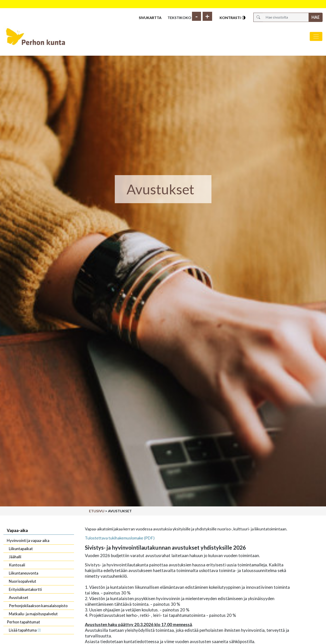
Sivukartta (150, 18)
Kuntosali (17, 565)
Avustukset (19, 597)
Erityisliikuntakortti (25, 589)
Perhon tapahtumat (23, 622)
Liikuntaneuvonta (24, 573)
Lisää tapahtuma (23, 630)
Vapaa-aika (17, 530)
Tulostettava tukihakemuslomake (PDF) (120, 538)
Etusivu (97, 511)
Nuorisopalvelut (23, 581)
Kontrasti (233, 18)
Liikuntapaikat (21, 549)
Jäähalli (15, 557)
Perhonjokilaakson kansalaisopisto (38, 606)
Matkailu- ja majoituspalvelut (33, 614)
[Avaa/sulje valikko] (316, 36)
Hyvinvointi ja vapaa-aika (28, 540)
